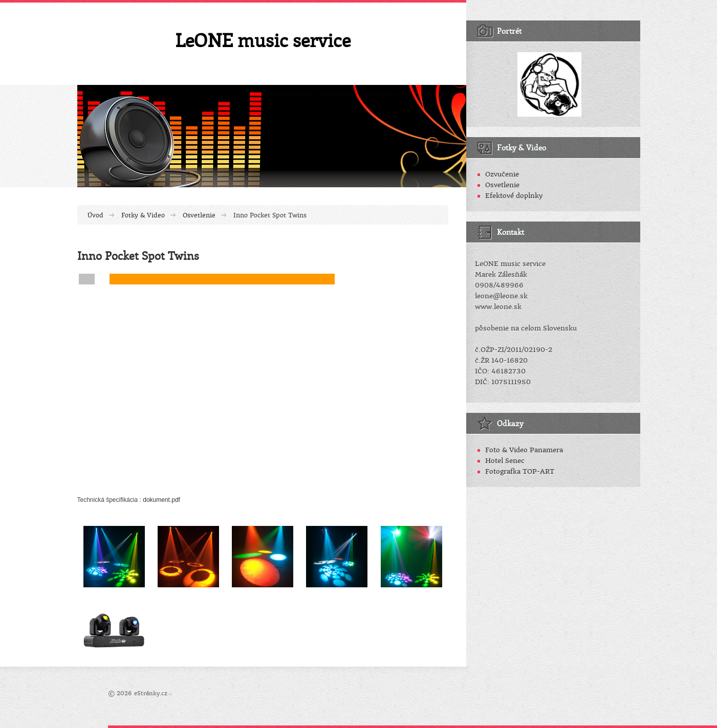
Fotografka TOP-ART (520, 471)
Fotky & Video (143, 215)
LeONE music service (263, 40)
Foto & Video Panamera (524, 450)
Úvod (95, 215)
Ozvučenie (502, 174)
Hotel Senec (505, 461)
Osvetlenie (199, 215)
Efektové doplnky (514, 196)
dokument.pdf (161, 500)
